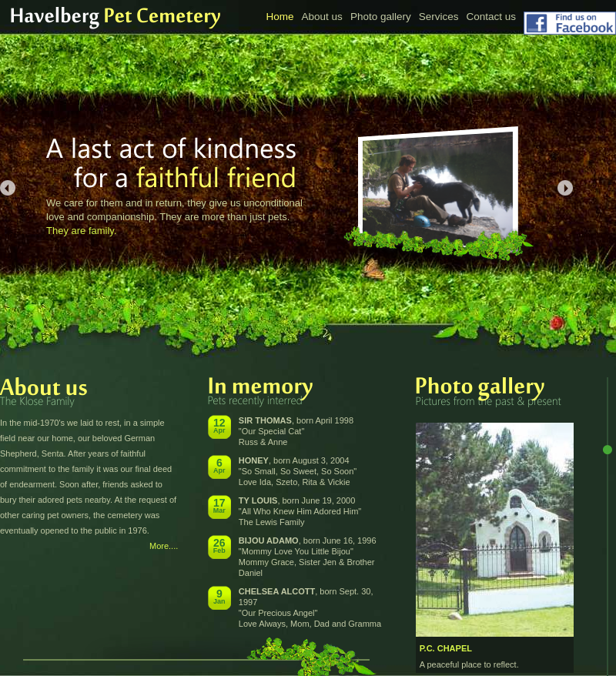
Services (439, 17)
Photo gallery (381, 17)
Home (280, 17)
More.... (164, 546)
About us (322, 17)
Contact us (491, 17)
